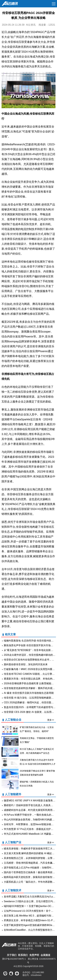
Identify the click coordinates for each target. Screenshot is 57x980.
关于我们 (12, 955)
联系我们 (23, 955)
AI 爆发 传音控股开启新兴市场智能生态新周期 (29, 693)
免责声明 (34, 955)
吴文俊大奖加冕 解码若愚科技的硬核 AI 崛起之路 (30, 853)
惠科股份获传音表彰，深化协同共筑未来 (26, 664)
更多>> (51, 720)
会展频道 (45, 955)
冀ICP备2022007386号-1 (14, 959)
